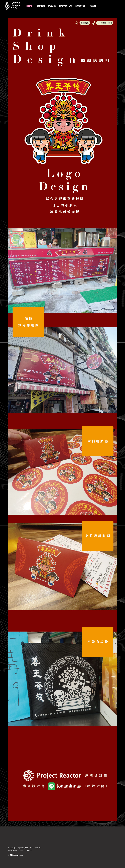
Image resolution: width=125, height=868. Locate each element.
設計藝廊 (41, 6)
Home (29, 6)
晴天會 (93, 6)
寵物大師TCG (65, 6)
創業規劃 (52, 6)
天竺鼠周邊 (80, 6)
